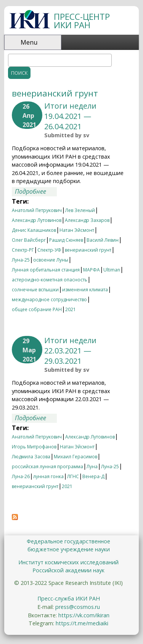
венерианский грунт (88, 250)
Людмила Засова (31, 457)
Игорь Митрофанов (34, 447)
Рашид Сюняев (66, 240)
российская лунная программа (47, 467)
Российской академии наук (68, 570)
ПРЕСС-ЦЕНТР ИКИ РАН (82, 21)
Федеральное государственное (68, 541)
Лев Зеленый (80, 210)
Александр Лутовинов (37, 220)
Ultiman (112, 270)
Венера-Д (93, 476)
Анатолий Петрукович (37, 210)
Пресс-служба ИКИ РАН (69, 598)
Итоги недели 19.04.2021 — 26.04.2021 (70, 116)
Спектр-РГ (23, 250)
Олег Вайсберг (29, 240)
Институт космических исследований (68, 562)
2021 (71, 309)
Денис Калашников (34, 230)
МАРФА (92, 270)
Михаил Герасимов (76, 457)
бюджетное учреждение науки (69, 549)
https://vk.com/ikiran (84, 615)
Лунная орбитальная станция (46, 270)
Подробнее (36, 192)
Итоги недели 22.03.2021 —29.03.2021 (70, 351)
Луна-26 (21, 476)
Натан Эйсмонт (77, 230)
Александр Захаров (87, 220)
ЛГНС (73, 476)
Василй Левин (103, 240)
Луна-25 (21, 260)
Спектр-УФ (49, 250)
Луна (92, 467)
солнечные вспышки (35, 290)
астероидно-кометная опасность (50, 280)
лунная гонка (48, 476)
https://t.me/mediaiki (82, 623)
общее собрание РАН (37, 309)
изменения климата (85, 290)
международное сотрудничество (49, 300)
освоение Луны (51, 260)
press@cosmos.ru (78, 607)
